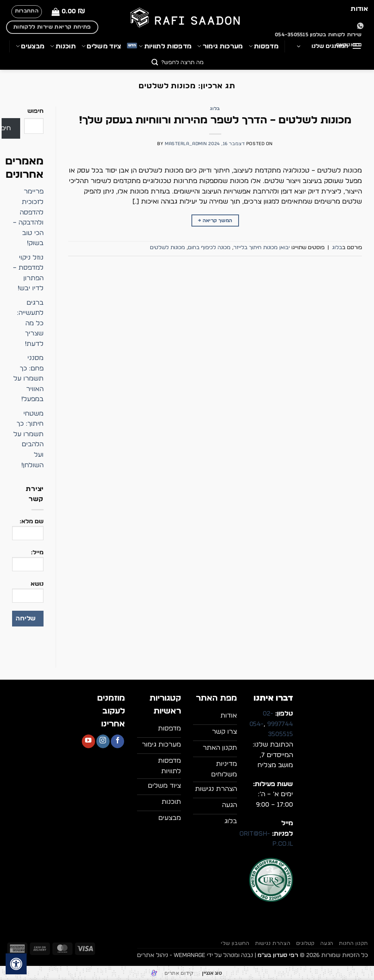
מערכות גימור (220, 46)
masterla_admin (186, 144)
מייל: (28, 563)
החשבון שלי (235, 943)
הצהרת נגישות (273, 943)
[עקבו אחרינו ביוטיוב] (88, 741)
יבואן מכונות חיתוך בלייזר (262, 248)
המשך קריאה (215, 221)
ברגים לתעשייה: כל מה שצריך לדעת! (30, 323)
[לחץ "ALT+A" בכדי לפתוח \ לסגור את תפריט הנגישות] (16, 964)
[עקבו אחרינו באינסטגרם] (103, 741)
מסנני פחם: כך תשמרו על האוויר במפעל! (28, 379)
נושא (28, 595)
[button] (68, 11)
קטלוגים (305, 943)
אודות (359, 9)
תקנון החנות (353, 943)
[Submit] (155, 63)
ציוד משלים (101, 46)
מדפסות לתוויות (165, 46)
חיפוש (35, 111)
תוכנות (63, 46)
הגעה (327, 943)
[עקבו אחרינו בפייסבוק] (117, 741)
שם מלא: (28, 532)
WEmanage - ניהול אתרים (171, 955)
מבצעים (30, 46)
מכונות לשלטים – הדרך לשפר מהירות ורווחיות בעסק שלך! (215, 120)
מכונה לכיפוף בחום (209, 248)
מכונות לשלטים (167, 248)
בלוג (215, 109)
